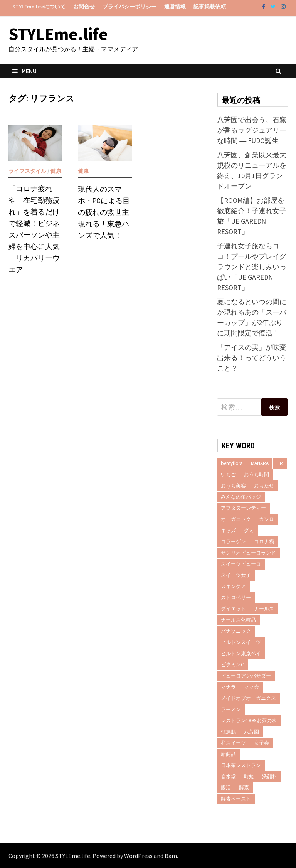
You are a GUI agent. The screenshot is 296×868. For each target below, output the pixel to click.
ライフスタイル (27, 171)
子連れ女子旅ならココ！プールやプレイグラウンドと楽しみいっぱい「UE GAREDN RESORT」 (252, 267)
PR (280, 463)
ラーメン (231, 709)
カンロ (267, 519)
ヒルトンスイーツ (241, 642)
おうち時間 (256, 474)
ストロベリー (236, 597)
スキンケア (233, 586)
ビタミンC (232, 665)
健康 (56, 171)
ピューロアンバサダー (246, 676)
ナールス (264, 609)
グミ (249, 530)
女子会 (262, 743)
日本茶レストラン (241, 765)
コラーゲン (233, 542)
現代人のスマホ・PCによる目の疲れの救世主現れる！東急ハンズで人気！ (104, 212)
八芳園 (251, 732)
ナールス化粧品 (238, 620)
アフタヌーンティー (243, 508)
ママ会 (251, 687)
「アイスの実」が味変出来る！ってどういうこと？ (252, 358)
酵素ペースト (236, 799)
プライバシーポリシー (129, 7)
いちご (228, 474)
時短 (249, 776)
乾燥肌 (228, 732)
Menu (24, 71)
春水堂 (228, 776)
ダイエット (233, 609)
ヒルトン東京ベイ (241, 653)
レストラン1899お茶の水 (249, 721)
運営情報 (175, 7)
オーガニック (236, 519)
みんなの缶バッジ (241, 497)
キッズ (228, 530)
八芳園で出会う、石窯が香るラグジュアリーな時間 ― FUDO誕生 (252, 130)
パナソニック (236, 631)
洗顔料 (270, 776)
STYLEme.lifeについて (39, 7)
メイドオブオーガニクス (248, 698)
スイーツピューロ (241, 564)
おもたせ (264, 486)
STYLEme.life (58, 34)
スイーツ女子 (236, 575)
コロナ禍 (264, 542)
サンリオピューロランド (248, 553)
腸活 (226, 788)
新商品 (228, 754)
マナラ (228, 687)
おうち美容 (233, 486)
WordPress (138, 856)
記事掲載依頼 (210, 7)
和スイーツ (233, 743)
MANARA (260, 463)
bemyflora (232, 463)
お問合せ (84, 7)
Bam (171, 856)
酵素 (244, 788)
